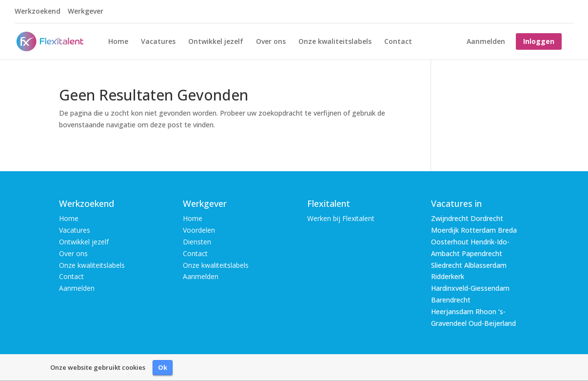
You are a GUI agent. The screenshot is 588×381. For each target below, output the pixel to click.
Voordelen (199, 230)
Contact (398, 42)
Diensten (197, 242)
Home (118, 42)
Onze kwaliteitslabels (335, 42)
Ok (163, 367)
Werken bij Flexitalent (341, 218)
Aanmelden (486, 42)
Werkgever (86, 12)
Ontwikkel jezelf (216, 42)
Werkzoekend (38, 12)
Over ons (271, 42)
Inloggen (539, 41)
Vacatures (158, 42)
